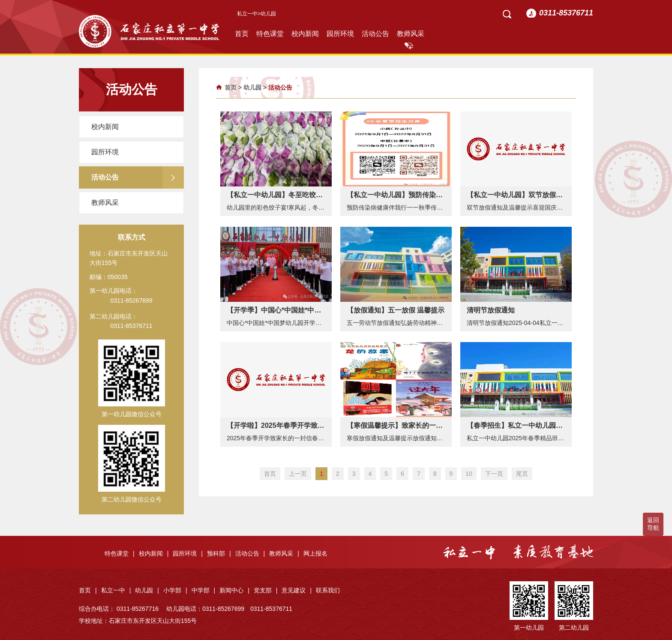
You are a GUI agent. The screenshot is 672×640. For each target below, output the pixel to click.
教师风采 (411, 34)
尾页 (522, 474)
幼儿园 (252, 87)
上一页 (298, 474)
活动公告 (375, 34)
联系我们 (328, 590)
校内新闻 (305, 34)
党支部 (266, 590)
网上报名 (315, 553)
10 (469, 474)
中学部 (204, 590)
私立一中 (247, 14)
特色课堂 (270, 34)
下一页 (494, 474)
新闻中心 (234, 590)
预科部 (219, 553)
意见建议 (297, 590)
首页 (242, 34)
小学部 (175, 590)
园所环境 (340, 34)
